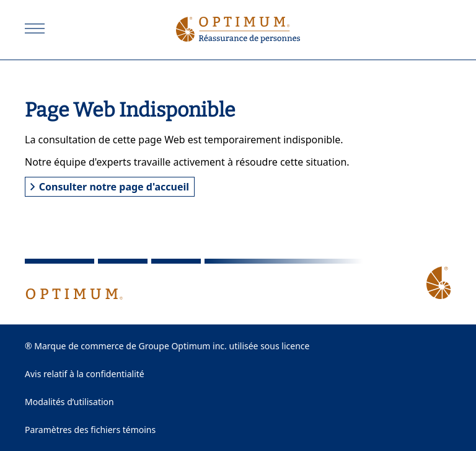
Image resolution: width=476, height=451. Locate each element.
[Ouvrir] (35, 29)
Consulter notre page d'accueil (110, 187)
